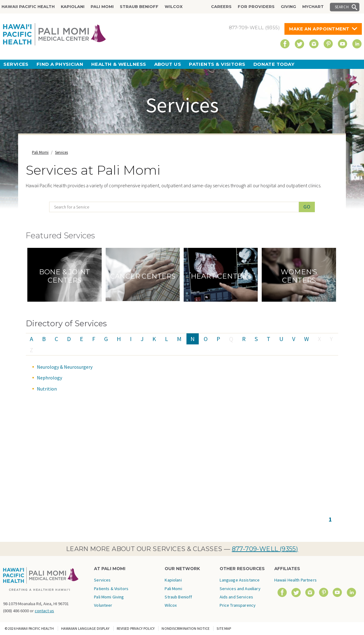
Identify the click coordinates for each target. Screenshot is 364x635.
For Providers (256, 7)
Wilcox (174, 7)
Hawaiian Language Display (85, 628)
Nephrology (49, 378)
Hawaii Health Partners (296, 580)
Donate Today (274, 64)
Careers (221, 7)
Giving (288, 7)
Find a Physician (60, 64)
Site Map (224, 628)
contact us (44, 611)
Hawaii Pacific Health (28, 7)
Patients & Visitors (217, 64)
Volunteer (103, 605)
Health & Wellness (119, 64)
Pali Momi (102, 7)
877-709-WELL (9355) (265, 549)
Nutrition (47, 389)
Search (342, 7)
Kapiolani (73, 7)
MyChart (313, 7)
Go (307, 207)
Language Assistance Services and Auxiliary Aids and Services (240, 588)
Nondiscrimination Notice (186, 628)
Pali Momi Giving (109, 597)
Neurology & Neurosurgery (65, 367)
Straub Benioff (139, 7)
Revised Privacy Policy (136, 628)
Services (16, 64)
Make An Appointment (319, 29)
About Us (168, 64)
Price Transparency (238, 605)
